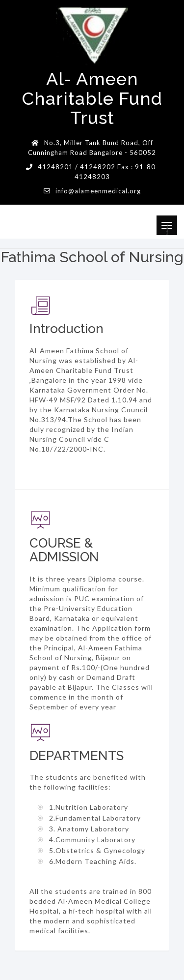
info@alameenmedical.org (98, 191)
